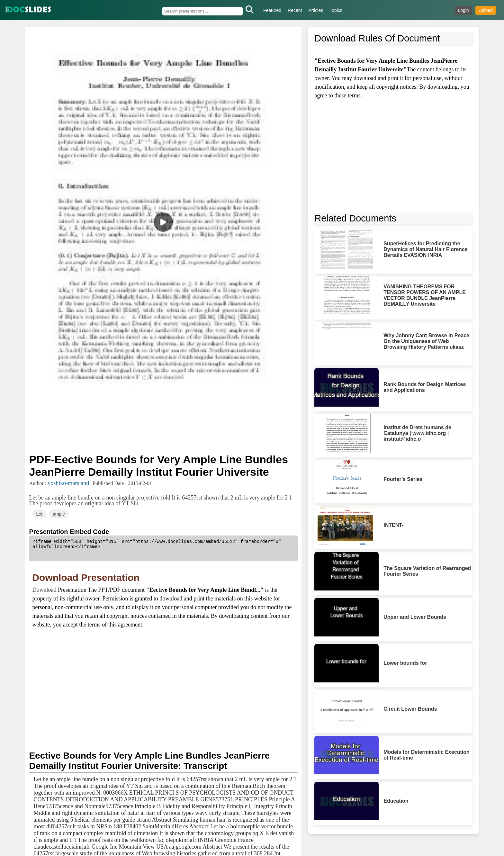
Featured (272, 10)
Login (463, 10)
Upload (486, 10)
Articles (316, 10)
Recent (295, 10)
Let (39, 514)
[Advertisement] (163, 435)
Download (45, 590)
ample (59, 514)
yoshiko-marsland (68, 483)
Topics (336, 10)
